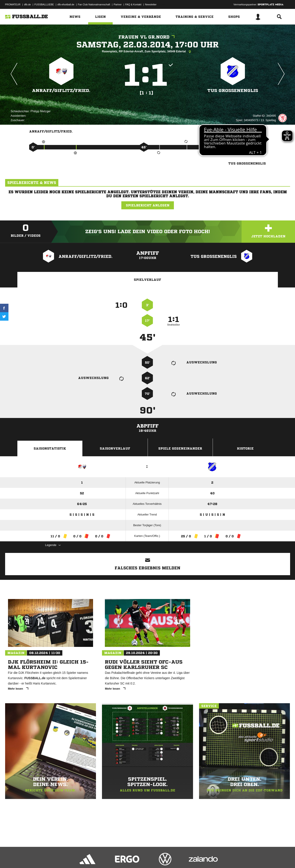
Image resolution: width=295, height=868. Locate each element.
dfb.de (27, 4)
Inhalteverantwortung (108, 858)
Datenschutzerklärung (33, 858)
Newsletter (151, 4)
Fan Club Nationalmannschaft (94, 4)
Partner (118, 4)
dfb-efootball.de (66, 4)
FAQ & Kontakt (133, 4)
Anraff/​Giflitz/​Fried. (61, 91)
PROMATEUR (13, 4)
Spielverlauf (147, 280)
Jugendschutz (85, 858)
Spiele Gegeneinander (180, 448)
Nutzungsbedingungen (61, 858)
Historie (245, 448)
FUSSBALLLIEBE (44, 4)
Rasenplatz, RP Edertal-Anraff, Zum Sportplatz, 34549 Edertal (147, 52)
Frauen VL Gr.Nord (148, 37)
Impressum (11, 858)
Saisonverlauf (115, 448)
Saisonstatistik (50, 448)
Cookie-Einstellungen (136, 858)
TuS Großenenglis (233, 91)
